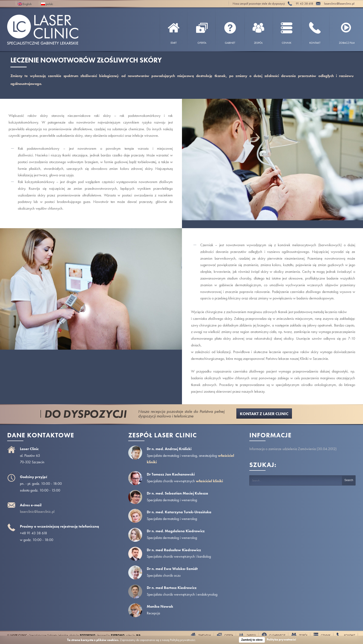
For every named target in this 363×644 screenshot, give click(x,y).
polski (47, 4)
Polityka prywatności (281, 639)
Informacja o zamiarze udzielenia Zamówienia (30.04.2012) (293, 449)
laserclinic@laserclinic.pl (37, 512)
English (25, 4)
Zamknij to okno (252, 640)
